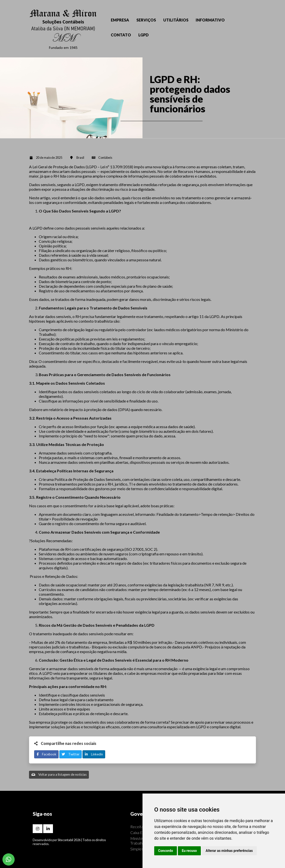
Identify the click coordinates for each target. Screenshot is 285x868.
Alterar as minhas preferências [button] (229, 851)
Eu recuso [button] (189, 851)
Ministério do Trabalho (141, 841)
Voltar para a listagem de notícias (59, 774)
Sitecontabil (65, 840)
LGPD (143, 35)
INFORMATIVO (210, 20)
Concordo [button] (166, 851)
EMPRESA (120, 20)
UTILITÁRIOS (176, 20)
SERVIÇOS (146, 20)
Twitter (71, 754)
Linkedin (94, 754)
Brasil (80, 158)
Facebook (46, 754)
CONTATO (121, 35)
